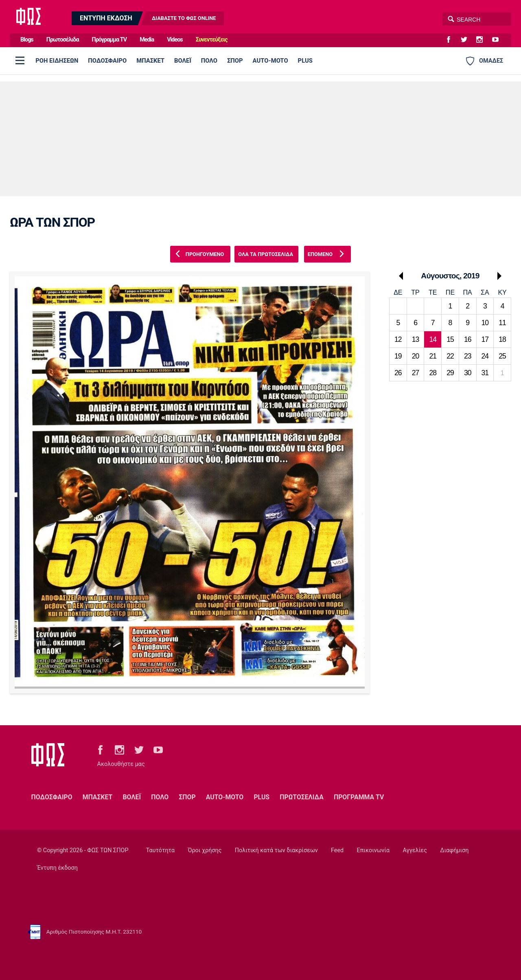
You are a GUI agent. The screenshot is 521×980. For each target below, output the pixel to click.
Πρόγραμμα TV (109, 40)
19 (398, 356)
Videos (175, 40)
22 (450, 356)
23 (468, 356)
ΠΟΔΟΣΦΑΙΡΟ (107, 61)
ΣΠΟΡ (235, 61)
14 (433, 339)
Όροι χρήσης (205, 850)
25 (502, 356)
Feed (337, 850)
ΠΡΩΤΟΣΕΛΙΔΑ (302, 797)
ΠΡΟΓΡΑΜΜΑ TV (359, 797)
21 (433, 356)
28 (433, 373)
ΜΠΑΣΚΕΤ (150, 61)
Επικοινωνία (373, 850)
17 (485, 339)
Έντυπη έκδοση (57, 868)
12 (398, 339)
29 (450, 373)
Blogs (27, 40)
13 (416, 339)
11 (502, 323)
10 (485, 323)
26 (398, 373)
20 (416, 356)
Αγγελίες (415, 850)
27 (416, 373)
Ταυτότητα (160, 850)
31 (485, 373)
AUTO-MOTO (270, 61)
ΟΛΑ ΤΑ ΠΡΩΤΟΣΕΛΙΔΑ (266, 254)
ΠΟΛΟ (209, 61)
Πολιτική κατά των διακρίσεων (276, 850)
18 (502, 339)
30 (468, 373)
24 (485, 356)
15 (450, 339)
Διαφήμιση (454, 850)
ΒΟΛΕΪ (183, 61)
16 (468, 339)
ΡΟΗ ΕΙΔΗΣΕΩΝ (57, 61)
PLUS (305, 61)
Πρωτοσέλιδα (63, 40)
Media (147, 40)
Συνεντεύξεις (212, 40)
